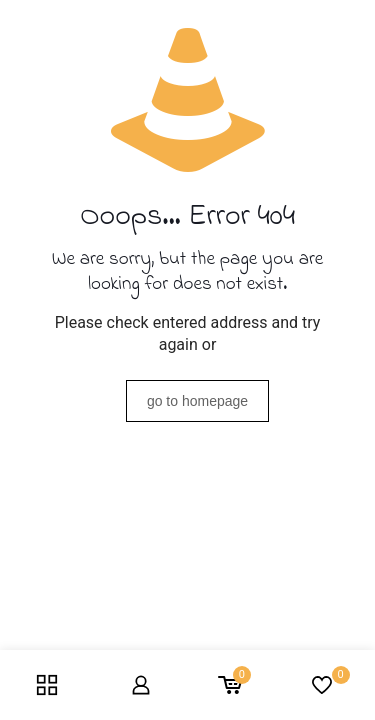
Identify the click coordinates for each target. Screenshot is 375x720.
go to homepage (197, 401)
